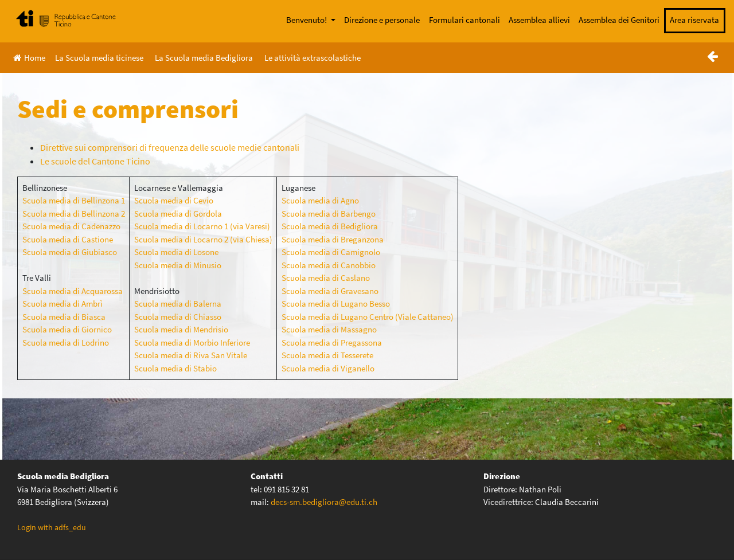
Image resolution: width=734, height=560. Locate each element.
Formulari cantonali (464, 20)
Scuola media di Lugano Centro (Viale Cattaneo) (368, 317)
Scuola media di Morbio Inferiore (192, 342)
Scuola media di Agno (320, 200)
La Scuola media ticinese (99, 58)
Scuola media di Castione (68, 239)
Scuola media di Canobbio (329, 265)
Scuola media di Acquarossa (73, 291)
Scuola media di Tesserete (327, 355)
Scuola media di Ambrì (63, 304)
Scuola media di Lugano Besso (336, 304)
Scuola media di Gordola (178, 214)
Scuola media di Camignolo (331, 252)
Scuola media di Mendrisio (181, 329)
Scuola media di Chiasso (178, 317)
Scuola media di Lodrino (66, 342)
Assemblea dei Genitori (619, 20)
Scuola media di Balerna (178, 304)
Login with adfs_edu (52, 527)
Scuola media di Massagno (329, 329)
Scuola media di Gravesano (330, 291)
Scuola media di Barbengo (329, 214)
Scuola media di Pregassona (332, 342)
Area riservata (694, 20)
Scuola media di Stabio (175, 368)
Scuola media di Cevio (174, 200)
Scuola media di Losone (176, 252)
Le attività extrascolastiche (313, 58)
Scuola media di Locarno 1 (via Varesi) (202, 226)
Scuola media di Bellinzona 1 (74, 200)
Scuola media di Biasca (64, 317)
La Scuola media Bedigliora (204, 58)
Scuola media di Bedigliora (330, 226)
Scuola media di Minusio (178, 265)
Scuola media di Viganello (328, 368)
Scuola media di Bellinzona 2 (74, 214)
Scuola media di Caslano (326, 278)
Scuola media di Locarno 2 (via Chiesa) (203, 239)
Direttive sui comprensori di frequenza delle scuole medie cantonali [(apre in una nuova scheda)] (170, 147)
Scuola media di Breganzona (333, 239)
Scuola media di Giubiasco (70, 252)
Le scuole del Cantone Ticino (95, 161)
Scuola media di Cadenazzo (71, 226)
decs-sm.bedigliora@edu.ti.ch (324, 502)
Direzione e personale (382, 20)
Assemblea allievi (539, 20)
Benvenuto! (307, 20)
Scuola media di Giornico (67, 329)
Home (29, 58)
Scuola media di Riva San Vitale (191, 355)
